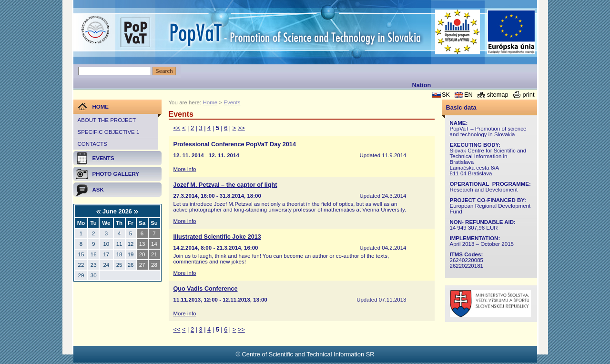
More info (185, 169)
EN (468, 95)
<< (177, 128)
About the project (107, 120)
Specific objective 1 (109, 132)
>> (241, 128)
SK (446, 95)
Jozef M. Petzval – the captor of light (225, 185)
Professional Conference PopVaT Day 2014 (235, 144)
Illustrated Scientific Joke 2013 (217, 237)
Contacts (92, 144)
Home (210, 102)
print (529, 95)
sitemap (498, 95)
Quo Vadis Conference (206, 289)
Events (232, 102)
